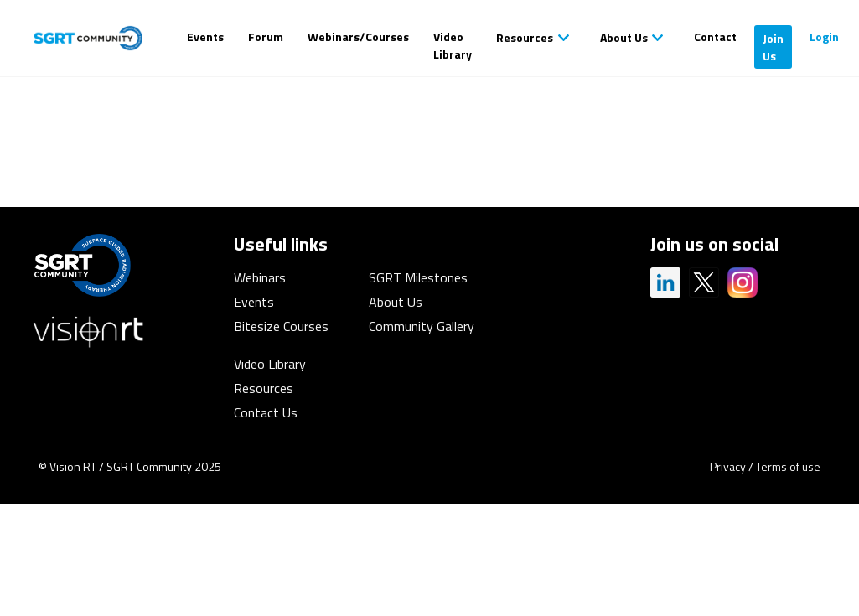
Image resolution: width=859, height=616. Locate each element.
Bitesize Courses (281, 326)
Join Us (773, 47)
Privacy (728, 466)
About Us (624, 37)
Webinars (260, 277)
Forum (266, 36)
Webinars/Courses (358, 36)
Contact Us (266, 412)
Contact (715, 36)
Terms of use (788, 466)
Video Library (453, 45)
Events (205, 36)
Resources (525, 37)
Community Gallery (422, 326)
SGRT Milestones (418, 277)
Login (824, 36)
